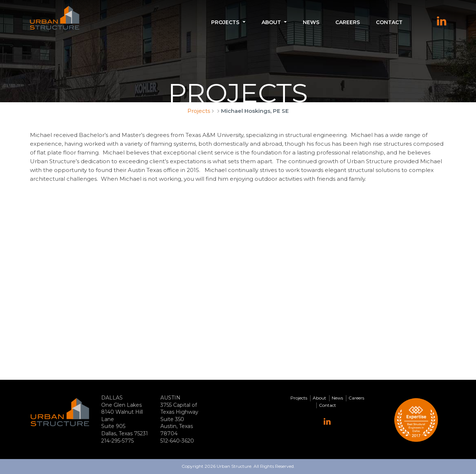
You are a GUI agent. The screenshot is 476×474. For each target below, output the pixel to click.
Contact (389, 22)
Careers (348, 22)
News (311, 22)
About (271, 22)
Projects (225, 22)
